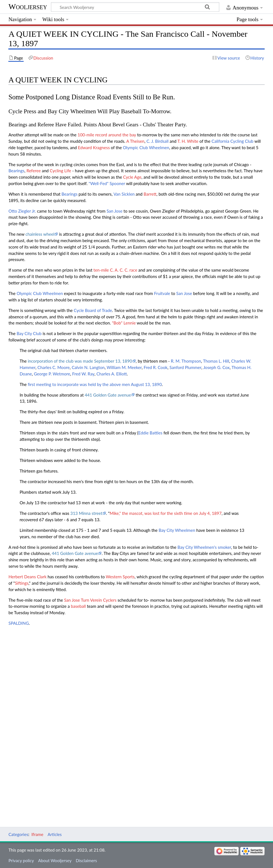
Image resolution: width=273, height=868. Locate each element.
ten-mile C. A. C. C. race (115, 270)
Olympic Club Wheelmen (146, 147)
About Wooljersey (55, 860)
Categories (18, 834)
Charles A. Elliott (111, 374)
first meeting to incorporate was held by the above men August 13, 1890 (95, 384)
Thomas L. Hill (216, 361)
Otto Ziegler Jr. (22, 211)
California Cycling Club (233, 141)
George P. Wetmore (52, 374)
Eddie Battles (150, 433)
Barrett (150, 194)
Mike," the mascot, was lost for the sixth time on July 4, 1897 (166, 513)
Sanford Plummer (185, 367)
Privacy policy (21, 860)
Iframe (37, 834)
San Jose (115, 211)
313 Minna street (86, 513)
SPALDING (19, 623)
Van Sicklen (124, 194)
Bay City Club (29, 333)
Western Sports (120, 577)
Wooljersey (28, 7)
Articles (55, 834)
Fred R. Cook (155, 367)
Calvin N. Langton (88, 367)
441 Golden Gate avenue (108, 395)
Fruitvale (162, 293)
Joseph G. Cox (216, 367)
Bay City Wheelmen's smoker (204, 547)
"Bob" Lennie (124, 323)
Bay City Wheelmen (177, 530)
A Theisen (135, 141)
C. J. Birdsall (157, 141)
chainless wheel (40, 234)
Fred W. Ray (83, 374)
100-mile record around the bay (107, 135)
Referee (34, 171)
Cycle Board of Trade (93, 310)
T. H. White (188, 141)
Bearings (16, 171)
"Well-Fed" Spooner (107, 183)
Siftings (22, 583)
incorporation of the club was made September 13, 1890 (80, 361)
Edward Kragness (94, 147)
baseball (78, 606)
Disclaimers (86, 860)
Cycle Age (132, 177)
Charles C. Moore (54, 367)
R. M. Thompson (186, 361)
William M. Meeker (124, 367)
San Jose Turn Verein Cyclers (90, 600)
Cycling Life (61, 171)
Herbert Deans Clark (27, 577)
